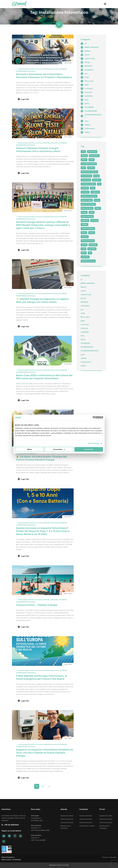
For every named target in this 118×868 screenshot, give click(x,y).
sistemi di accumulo (88, 241)
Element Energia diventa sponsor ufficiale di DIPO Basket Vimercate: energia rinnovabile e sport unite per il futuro (43, 225)
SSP (90, 253)
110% (83, 152)
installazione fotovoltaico (89, 196)
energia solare (86, 180)
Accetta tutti (89, 449)
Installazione (95, 192)
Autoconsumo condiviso (87, 826)
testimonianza (31, 71)
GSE (99, 184)
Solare (56, 69)
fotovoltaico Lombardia (88, 184)
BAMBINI (84, 156)
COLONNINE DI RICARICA (89, 164)
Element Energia (86, 176)
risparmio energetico (88, 229)
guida (93, 188)
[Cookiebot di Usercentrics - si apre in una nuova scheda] (94, 418)
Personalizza (59, 449)
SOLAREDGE (63, 69)
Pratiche (84, 212)
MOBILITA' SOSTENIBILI (88, 204)
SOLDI (84, 249)
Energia (96, 176)
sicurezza (39, 69)
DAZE (83, 168)
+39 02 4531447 (10, 825)
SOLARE (84, 245)
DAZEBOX (91, 168)
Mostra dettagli (94, 443)
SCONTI (84, 233)
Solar (52, 69)
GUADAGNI (85, 188)
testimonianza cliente (88, 261)
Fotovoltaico (31, 69)
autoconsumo (92, 152)
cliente (20, 69)
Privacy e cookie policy (109, 857)
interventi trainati (87, 200)
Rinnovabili (94, 220)
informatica (85, 192)
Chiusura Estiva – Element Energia (37, 605)
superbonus (85, 257)
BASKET (84, 160)
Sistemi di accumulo (67, 819)
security (92, 233)
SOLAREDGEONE (21, 71)
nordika (98, 208)
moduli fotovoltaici (87, 208)
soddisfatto (46, 69)
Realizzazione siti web (55, 865)
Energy (25, 69)
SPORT (84, 253)
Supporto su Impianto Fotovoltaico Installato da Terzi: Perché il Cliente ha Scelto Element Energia (45, 753)
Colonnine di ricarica (67, 823)
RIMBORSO (85, 220)
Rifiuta (29, 449)
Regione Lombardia (87, 216)
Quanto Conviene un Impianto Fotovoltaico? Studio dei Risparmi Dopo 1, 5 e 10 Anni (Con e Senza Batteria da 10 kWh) (43, 531)
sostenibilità (92, 249)
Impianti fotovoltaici (67, 816)
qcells (92, 212)
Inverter (97, 200)
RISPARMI (85, 225)
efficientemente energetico (89, 172)
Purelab (66, 865)
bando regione (94, 156)
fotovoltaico (97, 180)
